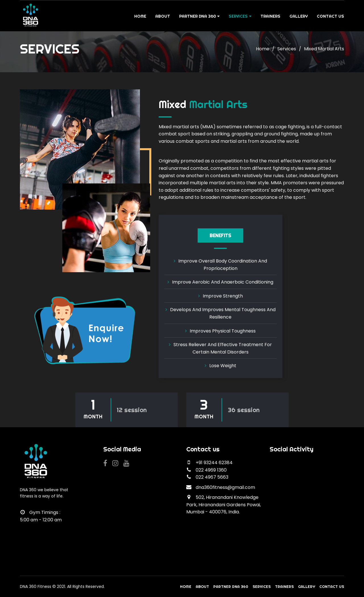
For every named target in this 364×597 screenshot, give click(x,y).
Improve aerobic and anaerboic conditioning (223, 282)
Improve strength (223, 296)
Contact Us (330, 16)
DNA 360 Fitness (36, 586)
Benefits (220, 236)
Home (140, 16)
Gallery (299, 16)
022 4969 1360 (211, 470)
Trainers (270, 16)
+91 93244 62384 (214, 463)
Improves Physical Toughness (223, 331)
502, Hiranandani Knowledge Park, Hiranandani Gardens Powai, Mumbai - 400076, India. (224, 505)
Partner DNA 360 (199, 16)
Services (240, 16)
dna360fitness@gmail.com (225, 487)
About (163, 16)
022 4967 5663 (212, 477)
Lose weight (223, 366)
